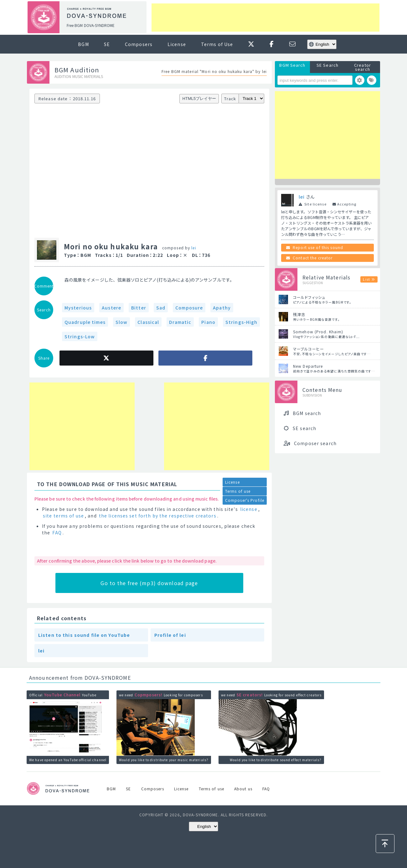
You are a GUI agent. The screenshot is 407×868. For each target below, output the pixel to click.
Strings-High (241, 322)
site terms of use (63, 516)
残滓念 (299, 314)
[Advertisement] (265, 18)
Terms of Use (217, 44)
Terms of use (238, 491)
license (249, 509)
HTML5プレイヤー (199, 99)
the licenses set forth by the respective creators (158, 516)
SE (107, 44)
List (366, 279)
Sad (161, 308)
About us (243, 789)
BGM (83, 44)
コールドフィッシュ (309, 297)
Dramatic (180, 322)
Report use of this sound (318, 247)
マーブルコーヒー (309, 349)
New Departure (308, 366)
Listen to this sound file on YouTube (84, 635)
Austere (111, 308)
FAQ (57, 533)
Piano (208, 322)
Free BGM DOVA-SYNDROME (91, 25)
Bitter (139, 308)
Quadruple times (85, 322)
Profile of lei (170, 635)
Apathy (222, 308)
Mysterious (78, 308)
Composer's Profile (245, 500)
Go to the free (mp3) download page (149, 583)
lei (194, 248)
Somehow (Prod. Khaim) (318, 332)
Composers (139, 44)
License (177, 44)
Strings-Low (80, 336)
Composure (189, 308)
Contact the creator (313, 258)
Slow (121, 322)
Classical (148, 322)
